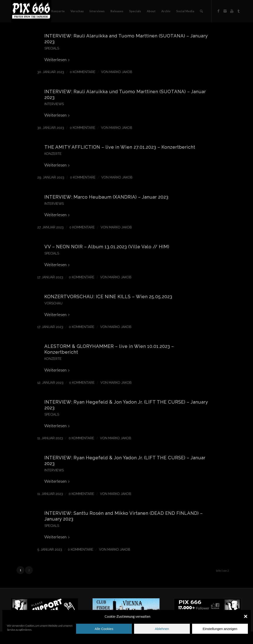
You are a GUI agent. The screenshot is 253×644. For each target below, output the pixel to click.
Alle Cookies (104, 629)
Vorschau (53, 303)
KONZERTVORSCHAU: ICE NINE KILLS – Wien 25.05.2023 (108, 297)
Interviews (54, 104)
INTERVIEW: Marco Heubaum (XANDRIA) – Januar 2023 (106, 197)
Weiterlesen (58, 59)
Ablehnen (162, 629)
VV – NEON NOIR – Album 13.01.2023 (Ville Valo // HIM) (107, 247)
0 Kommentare (83, 72)
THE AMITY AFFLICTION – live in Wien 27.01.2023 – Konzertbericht (120, 147)
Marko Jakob (121, 72)
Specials (52, 48)
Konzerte (53, 154)
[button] (246, 616)
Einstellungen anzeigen (220, 629)
